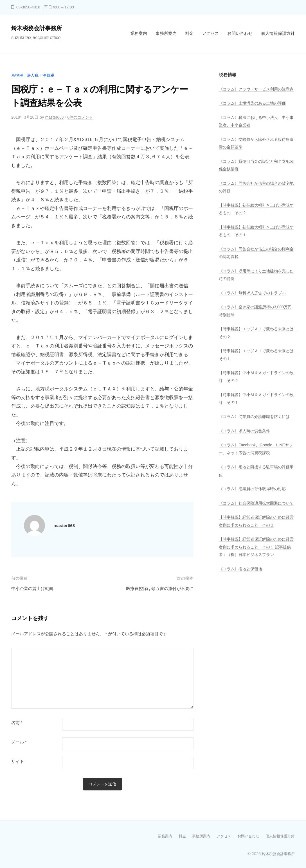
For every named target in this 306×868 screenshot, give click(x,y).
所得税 (18, 75)
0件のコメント (85, 117)
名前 (17, 723)
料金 (189, 33)
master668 (58, 117)
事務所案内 (166, 33)
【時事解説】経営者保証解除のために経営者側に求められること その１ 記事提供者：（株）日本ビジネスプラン (255, 570)
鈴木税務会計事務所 (39, 28)
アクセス (210, 33)
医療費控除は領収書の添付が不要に (155, 588)
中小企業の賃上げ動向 (35, 588)
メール (19, 742)
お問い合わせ (240, 33)
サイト (18, 761)
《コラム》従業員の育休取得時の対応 (255, 504)
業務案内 (139, 33)
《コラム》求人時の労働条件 (246, 446)
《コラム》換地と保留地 (242, 592)
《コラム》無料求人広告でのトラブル (255, 300)
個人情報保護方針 (278, 33)
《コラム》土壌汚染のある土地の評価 (255, 111)
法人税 (34, 75)
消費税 (50, 75)
